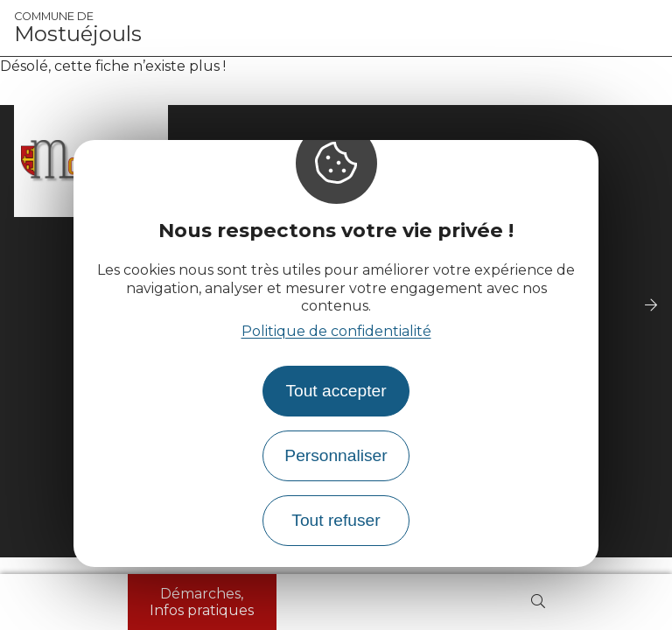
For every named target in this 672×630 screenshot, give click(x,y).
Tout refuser (336, 520)
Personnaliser (336, 455)
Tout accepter (336, 391)
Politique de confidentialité (336, 331)
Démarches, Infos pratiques (202, 602)
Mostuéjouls (78, 28)
